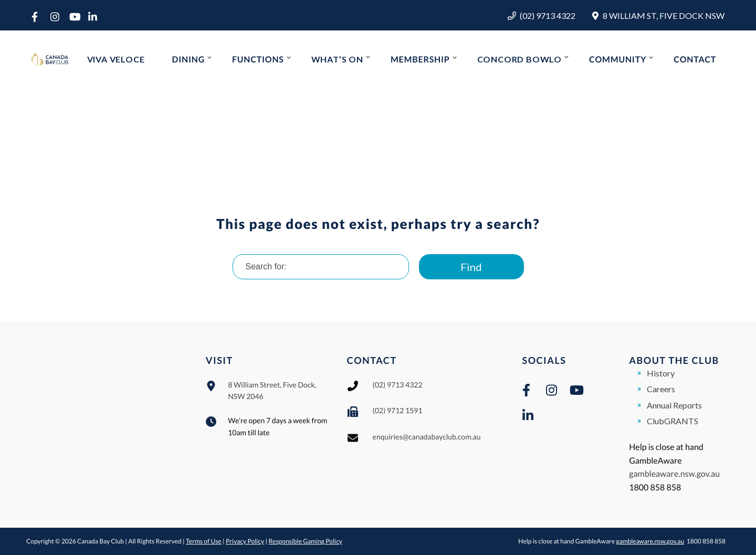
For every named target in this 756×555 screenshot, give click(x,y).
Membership (420, 60)
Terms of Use (204, 541)
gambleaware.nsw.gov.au (674, 474)
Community (618, 60)
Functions (258, 60)
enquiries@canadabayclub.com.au (427, 437)
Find (471, 267)
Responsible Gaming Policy (305, 541)
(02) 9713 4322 (548, 15)
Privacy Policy (245, 541)
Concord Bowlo (519, 59)
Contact (695, 60)
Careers (661, 389)
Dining (188, 60)
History (661, 373)
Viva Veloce (116, 59)
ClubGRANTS (673, 421)
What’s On (337, 59)
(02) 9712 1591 (398, 410)
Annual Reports (674, 405)
